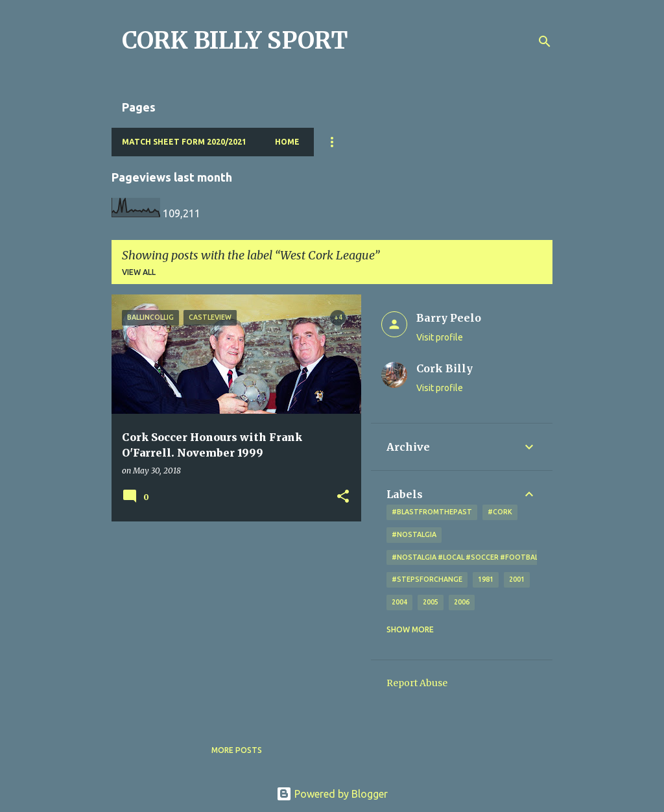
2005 (431, 602)
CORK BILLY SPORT (235, 41)
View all (139, 272)
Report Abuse (417, 683)
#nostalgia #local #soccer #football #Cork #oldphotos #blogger (525, 557)
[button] (343, 497)
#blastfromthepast (432, 512)
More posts (237, 750)
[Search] (545, 42)
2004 (399, 602)
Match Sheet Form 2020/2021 (184, 142)
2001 (517, 579)
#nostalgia (414, 534)
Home (287, 142)
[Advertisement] (231, 622)
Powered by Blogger (332, 794)
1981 (486, 579)
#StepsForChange (427, 579)
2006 (462, 602)
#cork (500, 512)
